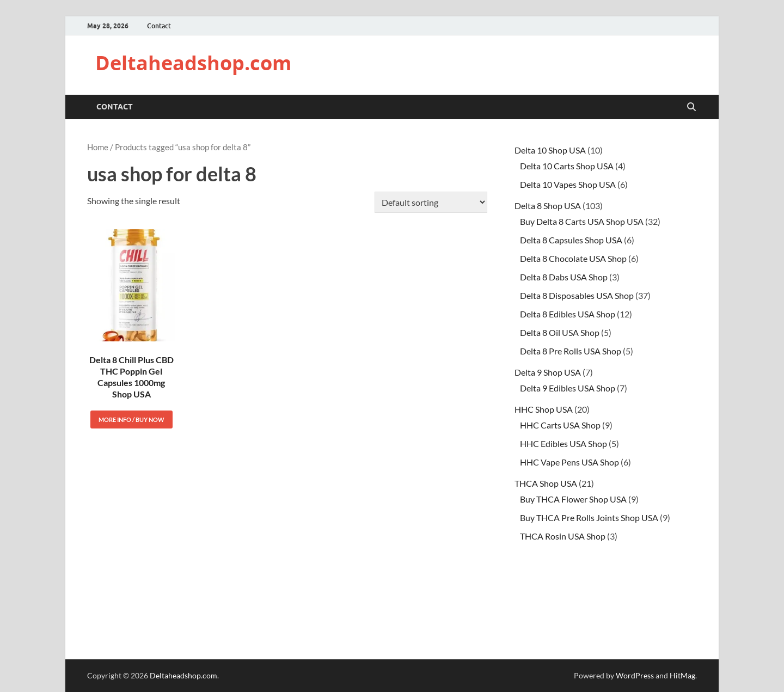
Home (98, 147)
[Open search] (691, 107)
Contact (159, 26)
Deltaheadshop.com (193, 63)
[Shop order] (431, 202)
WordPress (635, 675)
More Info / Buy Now (131, 420)
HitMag (682, 675)
